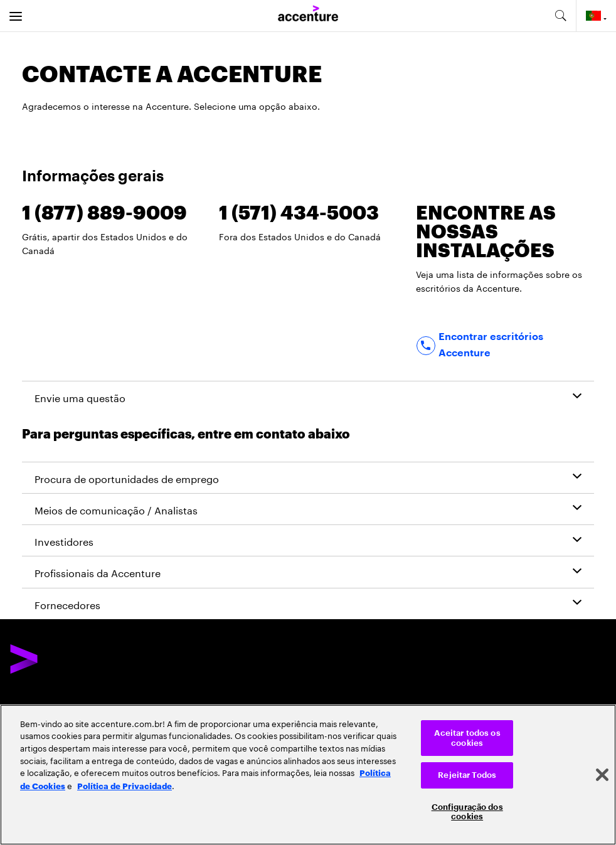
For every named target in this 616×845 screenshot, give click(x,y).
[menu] (16, 16)
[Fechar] (602, 775)
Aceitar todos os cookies (467, 738)
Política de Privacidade (125, 785)
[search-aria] (560, 16)
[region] (308, 775)
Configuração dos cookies (467, 812)
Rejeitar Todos (467, 775)
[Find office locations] (505, 345)
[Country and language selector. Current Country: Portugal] (596, 16)
